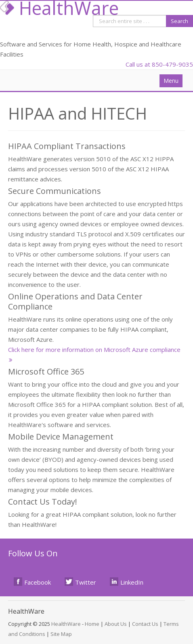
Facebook (33, 582)
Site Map (61, 634)
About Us (116, 624)
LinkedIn (127, 582)
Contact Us (145, 624)
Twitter (81, 582)
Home (92, 624)
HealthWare (66, 624)
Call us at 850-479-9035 (159, 64)
